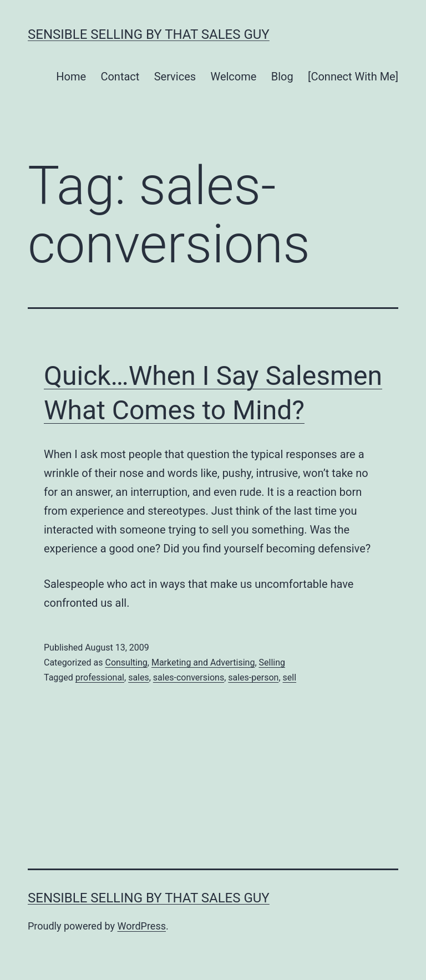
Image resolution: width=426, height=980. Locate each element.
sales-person (253, 677)
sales (139, 677)
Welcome (233, 77)
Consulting (126, 662)
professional (100, 677)
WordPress (142, 926)
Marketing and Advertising (203, 662)
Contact (120, 77)
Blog (282, 77)
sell (290, 677)
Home (71, 77)
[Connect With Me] (353, 77)
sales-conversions (189, 677)
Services (175, 77)
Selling (272, 662)
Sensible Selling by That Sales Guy (149, 34)
